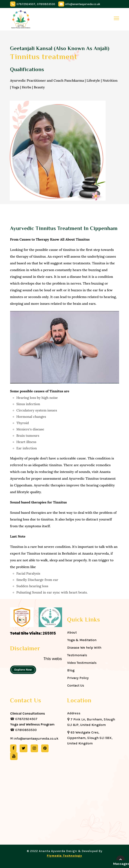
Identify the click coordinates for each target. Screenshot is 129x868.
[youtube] (14, 756)
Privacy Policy (78, 678)
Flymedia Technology (64, 856)
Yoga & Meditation (82, 640)
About (72, 632)
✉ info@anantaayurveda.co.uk (34, 738)
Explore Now (23, 670)
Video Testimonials (82, 663)
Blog (71, 670)
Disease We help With (84, 648)
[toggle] (116, 18)
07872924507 (26, 4)
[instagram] (34, 748)
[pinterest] (45, 748)
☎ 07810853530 (32, 727)
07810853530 (46, 4)
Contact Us (76, 685)
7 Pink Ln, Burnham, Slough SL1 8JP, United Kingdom (91, 722)
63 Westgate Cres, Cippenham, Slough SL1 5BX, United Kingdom (90, 738)
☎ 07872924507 (28, 716)
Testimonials (77, 655)
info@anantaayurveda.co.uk (83, 4)
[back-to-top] (121, 860)
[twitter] (24, 748)
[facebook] (13, 748)
